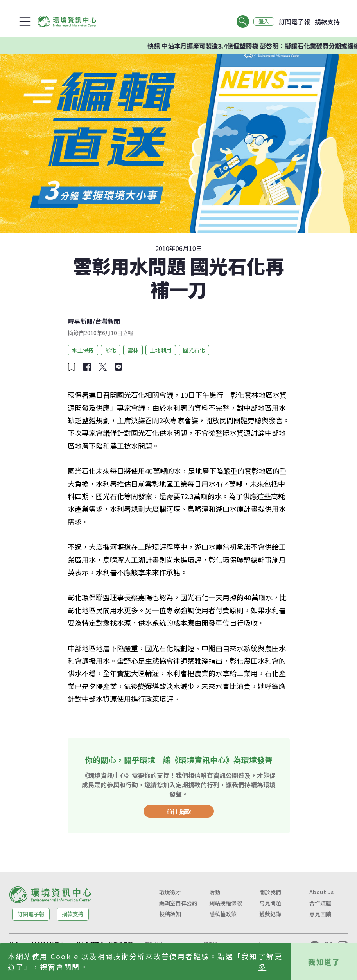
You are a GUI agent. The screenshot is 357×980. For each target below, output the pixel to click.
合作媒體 (320, 903)
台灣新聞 (108, 321)
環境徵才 (170, 892)
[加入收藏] (72, 367)
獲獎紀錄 (270, 914)
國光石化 (194, 350)
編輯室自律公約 (178, 903)
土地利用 (161, 350)
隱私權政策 (223, 914)
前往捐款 (179, 811)
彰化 (111, 350)
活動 (215, 892)
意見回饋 (320, 914)
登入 (264, 22)
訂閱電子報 (294, 22)
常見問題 (270, 903)
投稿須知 (170, 914)
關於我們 (270, 892)
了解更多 (271, 961)
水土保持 (83, 350)
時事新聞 (80, 321)
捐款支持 (327, 22)
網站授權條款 (226, 903)
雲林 (133, 350)
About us (321, 892)
